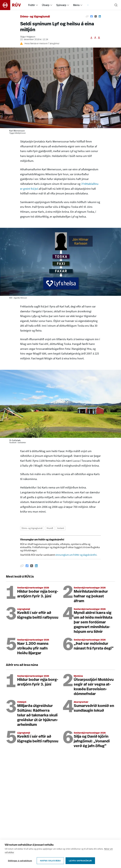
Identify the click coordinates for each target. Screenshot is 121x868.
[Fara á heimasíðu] (13, 5)
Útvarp (46, 5)
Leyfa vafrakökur (80, 862)
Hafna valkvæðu (50, 862)
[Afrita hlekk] (87, 16)
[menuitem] (37, 5)
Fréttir (32, 5)
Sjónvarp (61, 5)
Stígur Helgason (28, 37)
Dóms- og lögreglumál (35, 17)
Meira (76, 5)
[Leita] (116, 5)
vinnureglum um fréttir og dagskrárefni (76, 555)
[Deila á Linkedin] (100, 16)
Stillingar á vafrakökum (20, 862)
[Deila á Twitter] (96, 16)
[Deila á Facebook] (92, 16)
